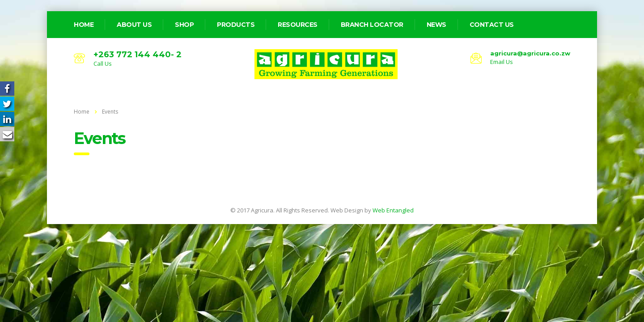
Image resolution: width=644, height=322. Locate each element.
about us (134, 25)
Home (82, 112)
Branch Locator (372, 25)
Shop (184, 25)
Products (236, 25)
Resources (298, 25)
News (436, 25)
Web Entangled (393, 210)
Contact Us (492, 25)
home (84, 25)
